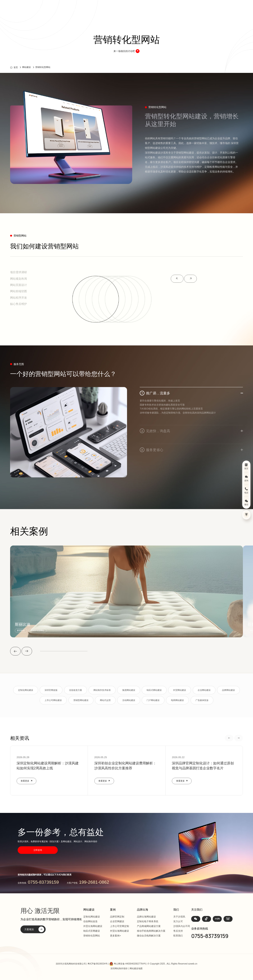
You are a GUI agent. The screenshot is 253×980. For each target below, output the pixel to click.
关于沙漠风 (179, 917)
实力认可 (178, 921)
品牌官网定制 (117, 917)
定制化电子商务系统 (148, 921)
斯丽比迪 (23, 625)
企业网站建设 (204, 690)
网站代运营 (105, 700)
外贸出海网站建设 (93, 926)
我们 (202, 8)
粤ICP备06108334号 (98, 964)
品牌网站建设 (228, 690)
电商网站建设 (177, 700)
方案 (164, 8)
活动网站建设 (129, 700)
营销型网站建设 (81, 700)
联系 (213, 8)
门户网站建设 (153, 700)
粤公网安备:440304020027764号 (130, 964)
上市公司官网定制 (120, 926)
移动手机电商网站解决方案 (151, 931)
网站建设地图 (136, 968)
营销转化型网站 (43, 67)
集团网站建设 (129, 690)
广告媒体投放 (202, 700)
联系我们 (178, 936)
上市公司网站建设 (53, 700)
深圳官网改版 (51, 690)
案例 (153, 8)
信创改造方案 (76, 690)
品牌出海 (177, 8)
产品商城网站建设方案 (149, 926)
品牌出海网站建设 (146, 917)
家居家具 (21, 630)
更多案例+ (115, 936)
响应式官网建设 (92, 931)
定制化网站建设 (26, 690)
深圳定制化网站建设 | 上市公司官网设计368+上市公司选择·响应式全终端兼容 (68, 8)
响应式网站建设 (154, 690)
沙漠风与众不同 (182, 926)
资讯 (191, 8)
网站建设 (140, 8)
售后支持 (178, 931)
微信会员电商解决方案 (149, 936)
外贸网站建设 (180, 690)
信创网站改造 (90, 921)
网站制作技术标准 (102, 690)
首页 (126, 8)
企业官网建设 (117, 921)
